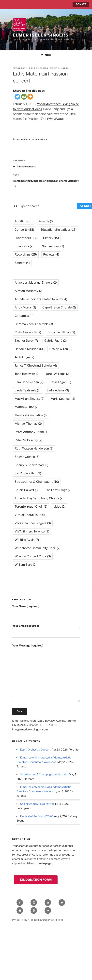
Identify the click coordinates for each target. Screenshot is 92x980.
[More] (30, 97)
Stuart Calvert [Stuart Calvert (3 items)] (27, 490)
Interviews (40, 139)
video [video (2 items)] (60, 507)
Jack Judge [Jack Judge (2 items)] (24, 357)
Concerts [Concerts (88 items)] (24, 230)
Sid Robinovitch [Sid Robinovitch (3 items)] (28, 473)
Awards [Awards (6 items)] (46, 221)
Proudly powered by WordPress (46, 920)
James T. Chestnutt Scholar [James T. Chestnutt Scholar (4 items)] (36, 365)
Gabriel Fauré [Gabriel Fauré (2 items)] (55, 341)
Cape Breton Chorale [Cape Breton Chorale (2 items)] (59, 307)
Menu (46, 55)
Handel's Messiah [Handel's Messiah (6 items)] (29, 349)
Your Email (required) (46, 631)
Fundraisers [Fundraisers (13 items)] (26, 238)
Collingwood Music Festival (37, 804)
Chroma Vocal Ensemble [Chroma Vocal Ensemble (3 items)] (34, 324)
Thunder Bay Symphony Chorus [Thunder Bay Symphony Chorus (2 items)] (39, 498)
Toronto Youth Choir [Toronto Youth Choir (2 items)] (31, 507)
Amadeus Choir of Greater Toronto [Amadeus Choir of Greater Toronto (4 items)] (41, 299)
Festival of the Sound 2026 (37, 816)
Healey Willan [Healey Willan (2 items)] (61, 349)
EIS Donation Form (36, 880)
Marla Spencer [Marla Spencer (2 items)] (63, 399)
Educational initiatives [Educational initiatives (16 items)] (58, 230)
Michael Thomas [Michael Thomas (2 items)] (28, 424)
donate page (44, 863)
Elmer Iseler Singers (41, 35)
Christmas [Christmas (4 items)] (24, 316)
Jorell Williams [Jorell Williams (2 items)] (58, 374)
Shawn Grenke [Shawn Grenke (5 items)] (27, 457)
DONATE (81, 4)
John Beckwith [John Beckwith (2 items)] (27, 374)
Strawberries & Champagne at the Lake (44, 774)
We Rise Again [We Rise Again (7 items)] (27, 540)
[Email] (24, 97)
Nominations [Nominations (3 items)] (53, 246)
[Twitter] (17, 97)
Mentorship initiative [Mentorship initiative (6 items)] (31, 415)
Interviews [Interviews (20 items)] (25, 246)
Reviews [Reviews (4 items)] (51, 254)
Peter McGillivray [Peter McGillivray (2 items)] (28, 440)
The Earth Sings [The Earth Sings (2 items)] (58, 490)
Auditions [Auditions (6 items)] (23, 221)
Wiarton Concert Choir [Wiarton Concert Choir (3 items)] (33, 556)
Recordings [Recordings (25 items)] (26, 254)
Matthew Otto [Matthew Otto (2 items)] (27, 407)
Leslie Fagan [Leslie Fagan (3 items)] (60, 382)
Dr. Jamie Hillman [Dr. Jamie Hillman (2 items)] (61, 332)
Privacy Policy (20, 920)
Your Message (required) (46, 673)
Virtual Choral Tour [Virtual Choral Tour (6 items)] (30, 515)
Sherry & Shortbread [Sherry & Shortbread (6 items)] (31, 465)
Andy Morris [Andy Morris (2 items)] (25, 307)
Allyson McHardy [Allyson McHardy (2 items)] (29, 291)
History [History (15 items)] (51, 238)
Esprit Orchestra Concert (35, 750)
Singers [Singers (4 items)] (22, 263)
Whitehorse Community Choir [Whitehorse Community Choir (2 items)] (38, 548)
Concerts (24, 139)
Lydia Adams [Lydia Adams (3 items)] (58, 390)
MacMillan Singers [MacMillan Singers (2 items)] (29, 399)
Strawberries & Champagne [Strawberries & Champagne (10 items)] (37, 482)
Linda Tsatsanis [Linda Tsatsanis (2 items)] (28, 390)
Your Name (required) (46, 611)
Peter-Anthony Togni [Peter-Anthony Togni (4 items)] (31, 432)
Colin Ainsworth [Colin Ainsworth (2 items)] (28, 332)
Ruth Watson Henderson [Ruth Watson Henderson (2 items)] (34, 448)
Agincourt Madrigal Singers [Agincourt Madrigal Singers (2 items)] (36, 283)
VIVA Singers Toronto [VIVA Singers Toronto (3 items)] (32, 531)
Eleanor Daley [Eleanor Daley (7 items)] (26, 341)
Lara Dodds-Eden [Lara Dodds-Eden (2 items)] (29, 382)
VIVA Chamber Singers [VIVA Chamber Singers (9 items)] (33, 523)
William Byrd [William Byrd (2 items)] (26, 565)
